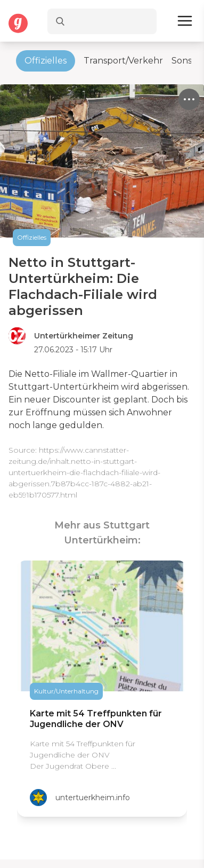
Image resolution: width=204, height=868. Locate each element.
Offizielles (46, 61)
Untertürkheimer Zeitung (84, 336)
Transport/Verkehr (123, 61)
